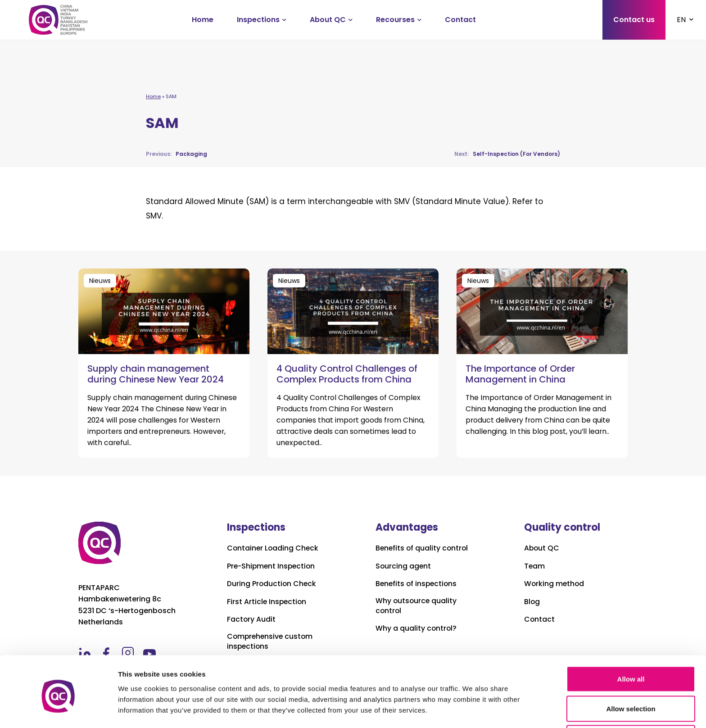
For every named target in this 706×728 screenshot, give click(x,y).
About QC (328, 20)
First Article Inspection (267, 602)
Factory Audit (251, 619)
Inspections (258, 20)
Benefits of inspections (417, 584)
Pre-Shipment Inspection (272, 566)
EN (681, 20)
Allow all (631, 645)
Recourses (395, 20)
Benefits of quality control (423, 548)
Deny (631, 704)
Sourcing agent (404, 566)
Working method (555, 584)
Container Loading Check (274, 548)
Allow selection (631, 675)
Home (203, 20)
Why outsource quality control (417, 606)
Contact (460, 20)
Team (535, 566)
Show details (473, 705)
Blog (532, 602)
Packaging (176, 154)
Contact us (634, 20)
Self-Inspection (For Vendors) (507, 154)
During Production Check (272, 584)
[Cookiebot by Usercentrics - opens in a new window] (58, 710)
